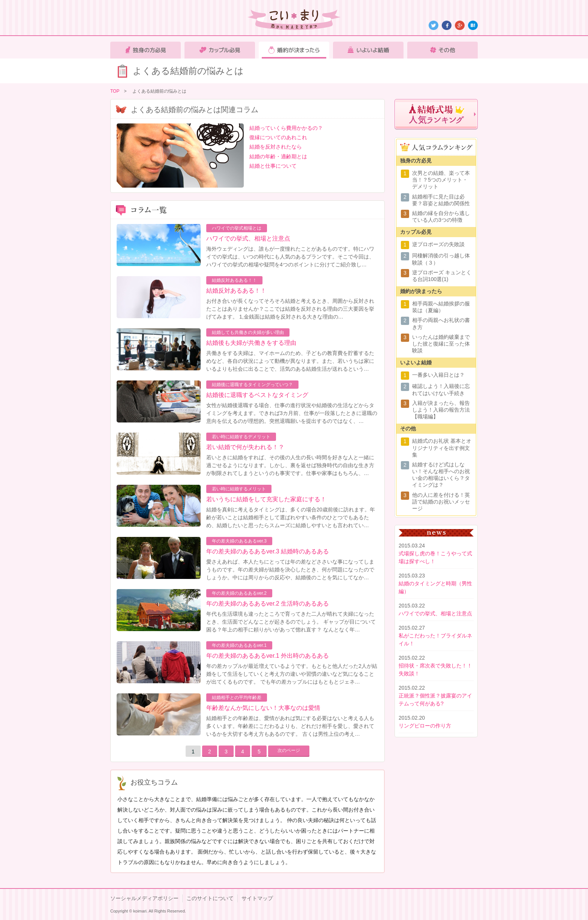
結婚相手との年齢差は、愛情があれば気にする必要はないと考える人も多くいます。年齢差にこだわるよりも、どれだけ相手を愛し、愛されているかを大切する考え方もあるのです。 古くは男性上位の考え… (290, 726)
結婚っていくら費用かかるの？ (286, 128)
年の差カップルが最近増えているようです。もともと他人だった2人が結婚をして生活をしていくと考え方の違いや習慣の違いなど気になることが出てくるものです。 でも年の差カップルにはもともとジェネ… (292, 674)
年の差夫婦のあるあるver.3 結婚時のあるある (268, 551)
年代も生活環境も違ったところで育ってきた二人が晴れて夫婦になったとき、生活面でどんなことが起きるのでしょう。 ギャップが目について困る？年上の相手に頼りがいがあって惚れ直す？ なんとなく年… (291, 622)
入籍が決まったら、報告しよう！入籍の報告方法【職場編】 (441, 410)
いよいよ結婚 (368, 50)
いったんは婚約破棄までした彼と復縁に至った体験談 (441, 344)
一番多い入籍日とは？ (438, 375)
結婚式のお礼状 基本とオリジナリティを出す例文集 (442, 448)
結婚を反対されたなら (276, 147)
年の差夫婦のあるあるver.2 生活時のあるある (268, 604)
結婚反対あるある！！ (236, 291)
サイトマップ (257, 898)
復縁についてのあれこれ (278, 137)
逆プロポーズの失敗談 (438, 244)
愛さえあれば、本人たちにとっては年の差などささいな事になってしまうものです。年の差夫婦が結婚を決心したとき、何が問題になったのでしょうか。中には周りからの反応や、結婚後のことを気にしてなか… (290, 570)
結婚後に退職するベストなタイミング (257, 395)
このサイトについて (210, 898)
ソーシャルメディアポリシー (144, 898)
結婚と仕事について (273, 166)
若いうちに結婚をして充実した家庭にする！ (266, 499)
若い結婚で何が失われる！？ (245, 447)
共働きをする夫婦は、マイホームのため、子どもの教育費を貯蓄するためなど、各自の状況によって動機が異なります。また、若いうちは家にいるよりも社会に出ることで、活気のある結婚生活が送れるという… (290, 361)
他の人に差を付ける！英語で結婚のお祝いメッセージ (441, 502)
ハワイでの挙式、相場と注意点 (248, 238)
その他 (442, 50)
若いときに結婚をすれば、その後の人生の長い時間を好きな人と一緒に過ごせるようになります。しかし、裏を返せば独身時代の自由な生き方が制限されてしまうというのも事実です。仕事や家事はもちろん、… (290, 465)
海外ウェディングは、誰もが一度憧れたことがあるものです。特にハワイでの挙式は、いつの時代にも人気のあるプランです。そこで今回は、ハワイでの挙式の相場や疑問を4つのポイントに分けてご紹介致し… (290, 257)
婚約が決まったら (294, 50)
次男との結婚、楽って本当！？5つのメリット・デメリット (441, 180)
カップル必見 (220, 50)
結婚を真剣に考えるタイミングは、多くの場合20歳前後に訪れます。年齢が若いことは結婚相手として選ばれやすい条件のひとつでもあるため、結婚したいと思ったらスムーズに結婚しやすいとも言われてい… (291, 517)
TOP (115, 91)
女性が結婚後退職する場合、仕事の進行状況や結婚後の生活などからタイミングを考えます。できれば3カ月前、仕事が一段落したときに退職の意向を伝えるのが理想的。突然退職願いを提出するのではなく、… (292, 413)
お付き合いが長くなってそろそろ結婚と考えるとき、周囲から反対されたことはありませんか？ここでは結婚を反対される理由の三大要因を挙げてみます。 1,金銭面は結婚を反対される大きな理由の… (290, 309)
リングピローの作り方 (425, 726)
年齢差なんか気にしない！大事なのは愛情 (263, 708)
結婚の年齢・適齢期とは (278, 156)
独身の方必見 (145, 50)
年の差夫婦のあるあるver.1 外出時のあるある (268, 656)
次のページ (289, 750)
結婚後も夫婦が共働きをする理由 (251, 343)
